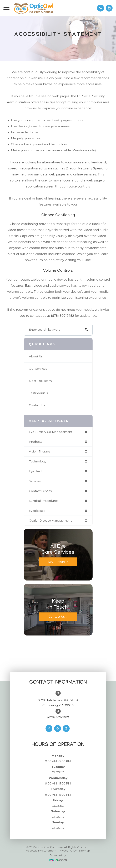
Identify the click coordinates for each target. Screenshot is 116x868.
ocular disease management (50, 521)
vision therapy (40, 451)
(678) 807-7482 (63, 316)
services (35, 481)
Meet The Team (40, 381)
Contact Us (37, 405)
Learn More (57, 562)
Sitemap (84, 851)
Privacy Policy (68, 851)
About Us (36, 356)
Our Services (38, 369)
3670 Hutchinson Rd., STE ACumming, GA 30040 (58, 703)
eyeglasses (37, 511)
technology (38, 461)
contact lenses (40, 491)
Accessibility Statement (41, 851)
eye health (37, 471)
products (36, 442)
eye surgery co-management (51, 432)
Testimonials (38, 393)
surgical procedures (44, 501)
